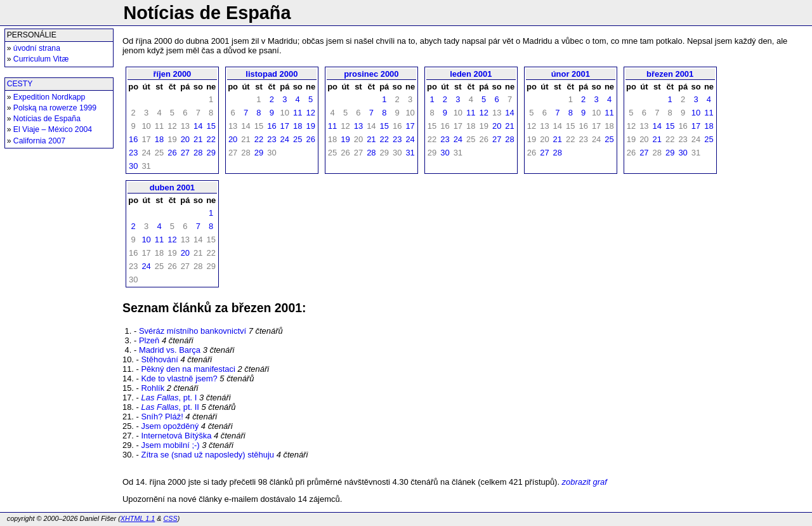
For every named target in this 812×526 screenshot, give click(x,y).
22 (211, 139)
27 (185, 153)
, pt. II (170, 407)
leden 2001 (471, 74)
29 (211, 153)
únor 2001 (571, 74)
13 (358, 126)
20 (185, 139)
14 (198, 126)
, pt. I (169, 398)
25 (298, 139)
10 (696, 113)
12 (310, 113)
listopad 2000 (272, 74)
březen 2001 (670, 74)
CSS (170, 518)
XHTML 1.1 (138, 518)
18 (159, 139)
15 (211, 126)
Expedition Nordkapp (49, 97)
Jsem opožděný (170, 426)
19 (310, 126)
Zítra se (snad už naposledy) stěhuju (207, 455)
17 (285, 126)
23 (133, 153)
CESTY (20, 84)
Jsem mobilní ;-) (170, 445)
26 (172, 153)
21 (198, 139)
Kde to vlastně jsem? (179, 378)
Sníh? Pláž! (162, 417)
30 (133, 166)
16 (133, 139)
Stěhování (159, 359)
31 (410, 153)
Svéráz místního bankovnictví (193, 331)
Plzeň (149, 340)
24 (285, 139)
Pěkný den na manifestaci (188, 369)
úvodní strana (37, 48)
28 (198, 153)
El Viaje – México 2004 (53, 129)
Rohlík (153, 388)
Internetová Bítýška (176, 436)
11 (298, 113)
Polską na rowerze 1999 (55, 108)
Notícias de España (47, 119)
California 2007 (39, 141)
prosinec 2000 (371, 74)
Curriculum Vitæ (41, 59)
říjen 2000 (173, 74)
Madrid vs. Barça (170, 350)
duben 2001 (172, 187)
